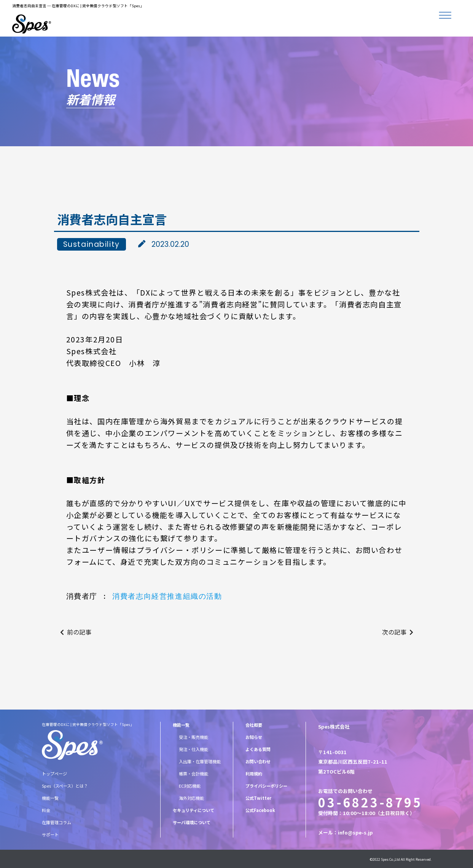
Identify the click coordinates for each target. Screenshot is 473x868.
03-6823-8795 (370, 802)
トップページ (54, 774)
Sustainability (92, 244)
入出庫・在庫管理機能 (200, 761)
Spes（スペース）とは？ (65, 786)
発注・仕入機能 (193, 749)
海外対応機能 (191, 798)
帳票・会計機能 (193, 774)
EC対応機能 (190, 786)
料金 (46, 810)
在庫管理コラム (57, 822)
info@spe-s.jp (355, 832)
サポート (50, 834)
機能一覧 (50, 798)
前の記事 (79, 632)
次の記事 (394, 632)
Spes (385, 859)
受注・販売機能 (193, 737)
